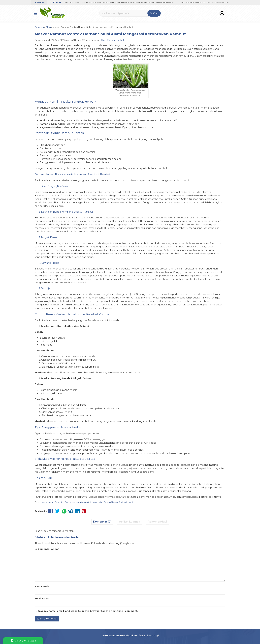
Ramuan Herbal (115, 40)
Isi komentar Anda (46, 549)
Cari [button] (154, 13)
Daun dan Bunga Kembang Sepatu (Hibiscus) (76, 502)
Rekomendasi (157, 522)
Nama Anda (42, 586)
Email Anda (42, 599)
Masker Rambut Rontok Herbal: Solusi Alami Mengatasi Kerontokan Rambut (110, 34)
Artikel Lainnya (130, 522)
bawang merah (47, 502)
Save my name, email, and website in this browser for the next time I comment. (88, 611)
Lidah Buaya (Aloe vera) (109, 502)
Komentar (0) (102, 522)
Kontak (56, 2)
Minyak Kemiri (127, 502)
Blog (104, 40)
